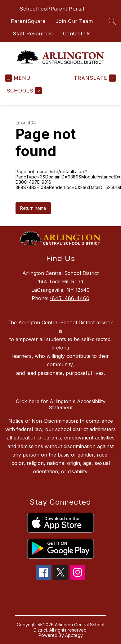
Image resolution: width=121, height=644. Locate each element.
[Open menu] (18, 78)
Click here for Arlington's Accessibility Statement (61, 404)
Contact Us (77, 34)
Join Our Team (74, 21)
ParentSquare (28, 21)
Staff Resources (33, 34)
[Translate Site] (94, 78)
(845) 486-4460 (70, 298)
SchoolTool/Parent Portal (52, 9)
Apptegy (74, 635)
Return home (33, 208)
